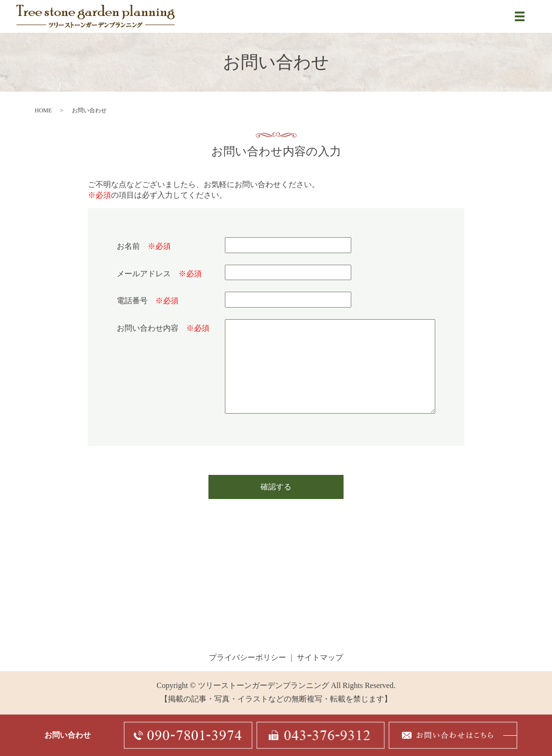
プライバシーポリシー (248, 658)
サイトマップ (320, 658)
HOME (43, 111)
